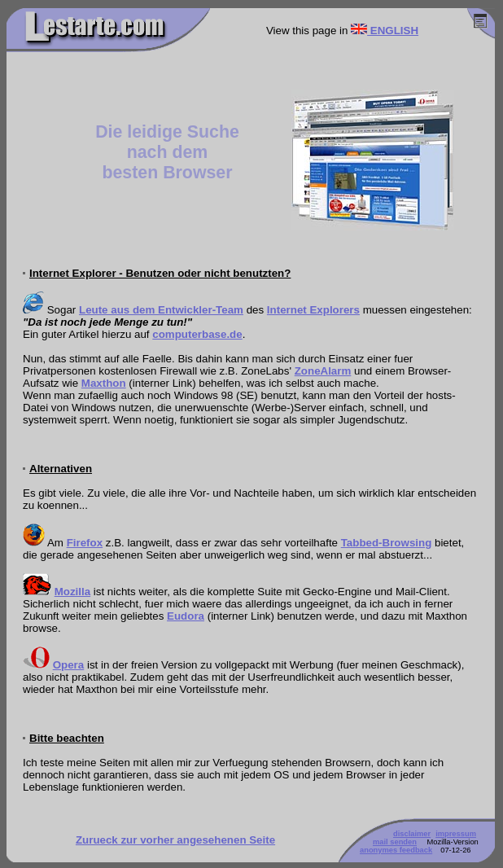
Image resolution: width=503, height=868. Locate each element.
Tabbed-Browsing (387, 543)
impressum (456, 834)
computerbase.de (197, 334)
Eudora (186, 616)
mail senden (395, 842)
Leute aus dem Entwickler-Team (161, 310)
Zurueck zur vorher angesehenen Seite (175, 840)
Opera (69, 665)
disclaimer (412, 834)
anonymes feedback (396, 850)
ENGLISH (385, 31)
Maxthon (104, 383)
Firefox (85, 543)
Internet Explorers (313, 310)
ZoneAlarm (323, 371)
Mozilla (72, 592)
